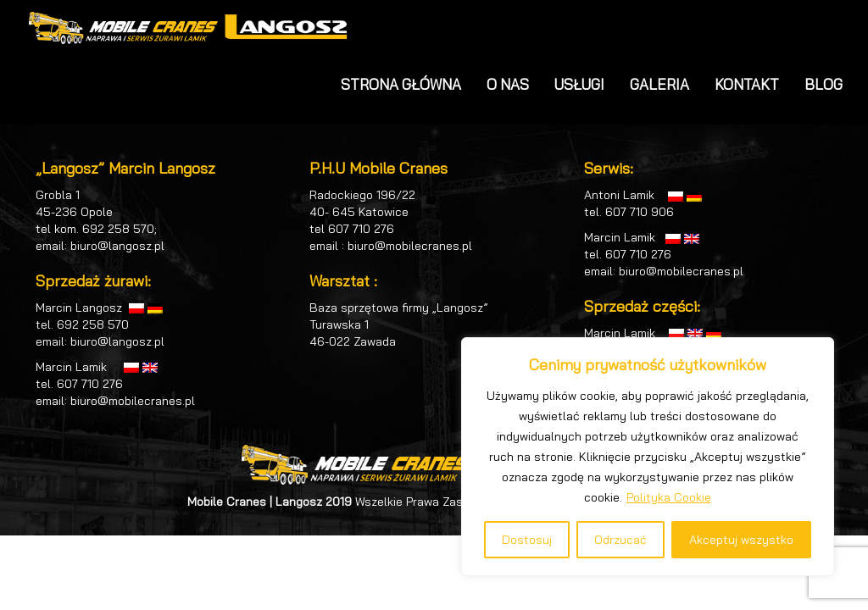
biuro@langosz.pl (117, 246)
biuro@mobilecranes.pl (133, 401)
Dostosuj (527, 540)
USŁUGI (579, 84)
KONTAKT (747, 84)
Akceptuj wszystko (741, 540)
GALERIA (659, 84)
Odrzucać (620, 540)
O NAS (508, 84)
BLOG (823, 84)
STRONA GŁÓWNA (401, 84)
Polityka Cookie (669, 497)
